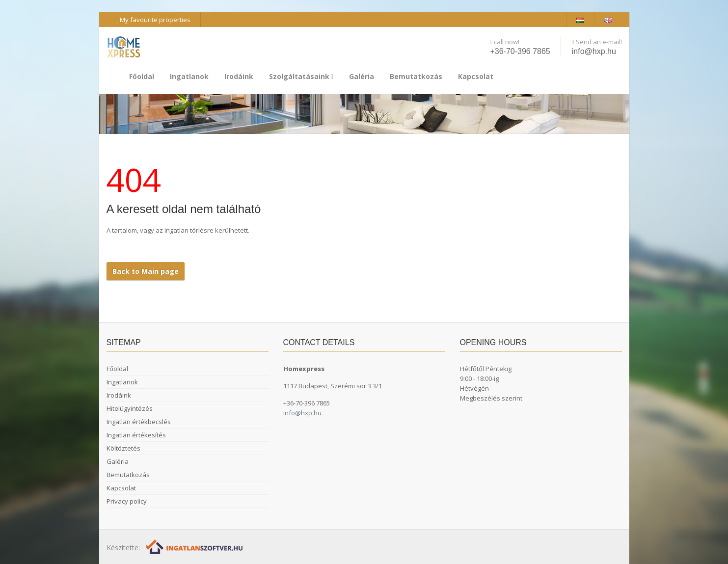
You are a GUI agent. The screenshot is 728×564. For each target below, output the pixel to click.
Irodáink (239, 76)
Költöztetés (123, 448)
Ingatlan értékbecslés (139, 422)
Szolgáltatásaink (301, 76)
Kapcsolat (476, 76)
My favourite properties (153, 20)
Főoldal (142, 76)
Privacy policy (127, 501)
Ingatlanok (189, 76)
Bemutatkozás (416, 76)
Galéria (362, 76)
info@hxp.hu (594, 51)
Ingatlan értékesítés (136, 435)
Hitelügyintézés (130, 408)
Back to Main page (146, 271)
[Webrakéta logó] (195, 547)
